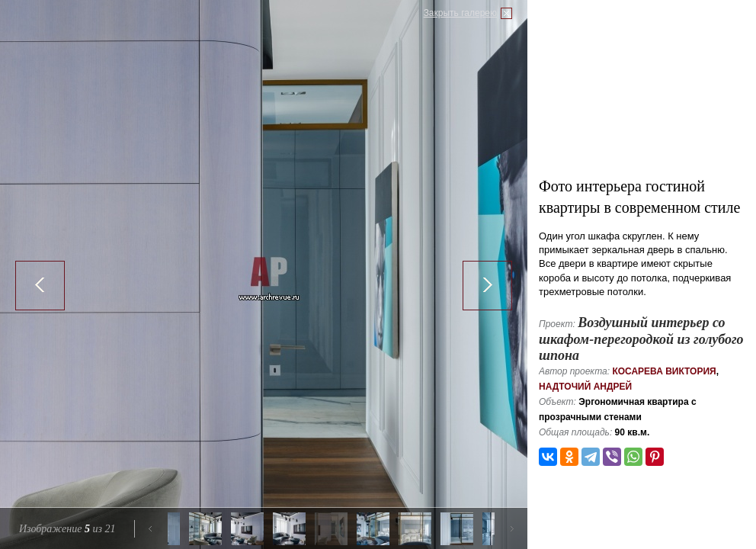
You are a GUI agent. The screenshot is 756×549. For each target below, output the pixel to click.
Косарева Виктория (664, 371)
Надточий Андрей (585, 387)
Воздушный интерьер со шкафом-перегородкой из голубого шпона (641, 339)
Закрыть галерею (460, 13)
